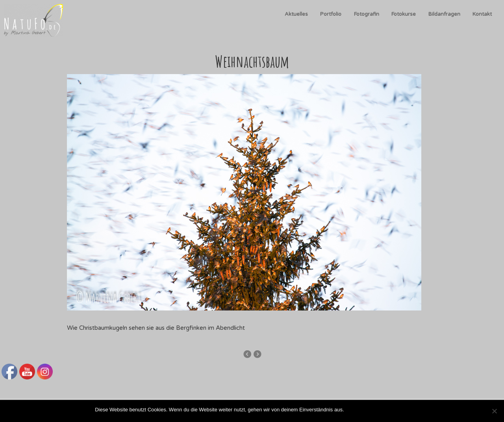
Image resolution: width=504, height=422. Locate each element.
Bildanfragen (444, 14)
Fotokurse (404, 14)
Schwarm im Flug (257, 354)
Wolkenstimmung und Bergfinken (247, 354)
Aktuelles (296, 14)
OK (352, 410)
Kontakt (482, 14)
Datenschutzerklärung (384, 410)
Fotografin (367, 14)
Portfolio (331, 14)
